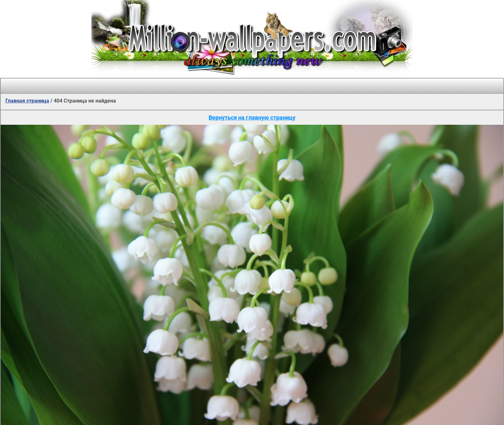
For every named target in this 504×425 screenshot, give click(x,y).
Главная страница (27, 101)
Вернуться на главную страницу (252, 118)
